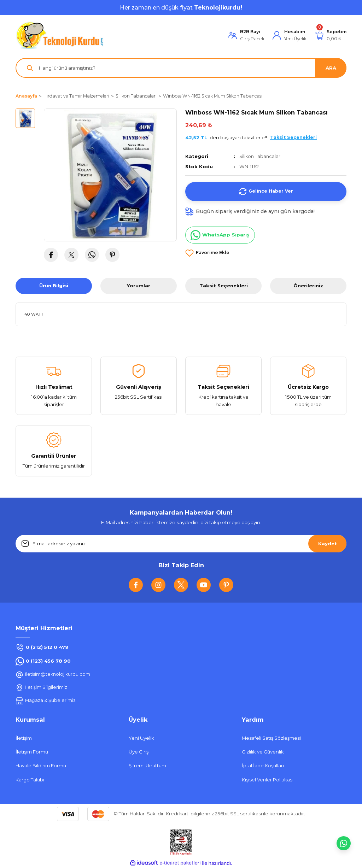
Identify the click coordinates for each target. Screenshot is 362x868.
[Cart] (331, 36)
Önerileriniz (308, 286)
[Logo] (60, 35)
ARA (331, 68)
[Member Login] (246, 36)
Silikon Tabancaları (261, 156)
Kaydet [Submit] (328, 544)
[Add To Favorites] (207, 253)
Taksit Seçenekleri (224, 286)
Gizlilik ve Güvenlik (263, 752)
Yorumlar (139, 286)
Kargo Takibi (30, 780)
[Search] (181, 68)
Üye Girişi (139, 752)
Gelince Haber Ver (266, 191)
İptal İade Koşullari (263, 766)
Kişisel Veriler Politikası (268, 780)
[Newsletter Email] (181, 544)
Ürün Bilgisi (54, 286)
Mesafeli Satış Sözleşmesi (271, 738)
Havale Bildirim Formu (41, 766)
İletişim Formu (32, 752)
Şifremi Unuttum (147, 766)
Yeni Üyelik (141, 738)
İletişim (24, 738)
